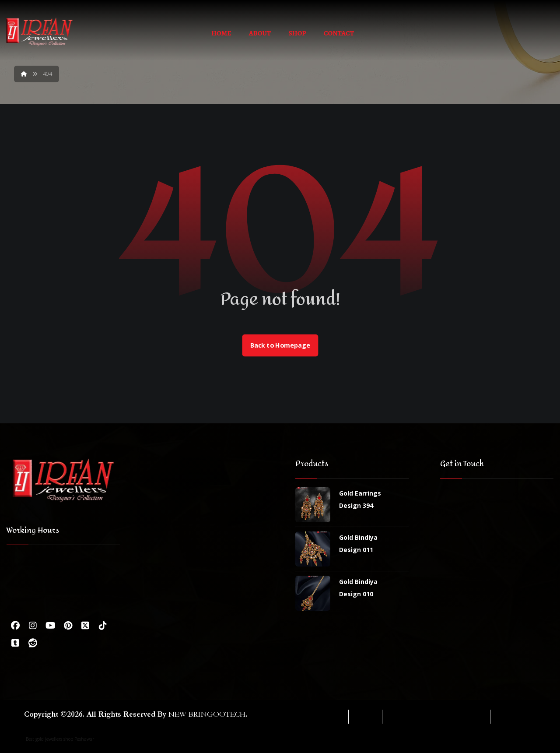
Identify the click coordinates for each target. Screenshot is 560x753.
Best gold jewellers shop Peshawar (60, 739)
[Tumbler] (15, 643)
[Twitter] (85, 626)
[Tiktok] (103, 626)
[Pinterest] (68, 626)
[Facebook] (15, 626)
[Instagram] (33, 626)
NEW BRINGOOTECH (207, 714)
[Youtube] (50, 626)
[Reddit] (33, 643)
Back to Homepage (280, 345)
